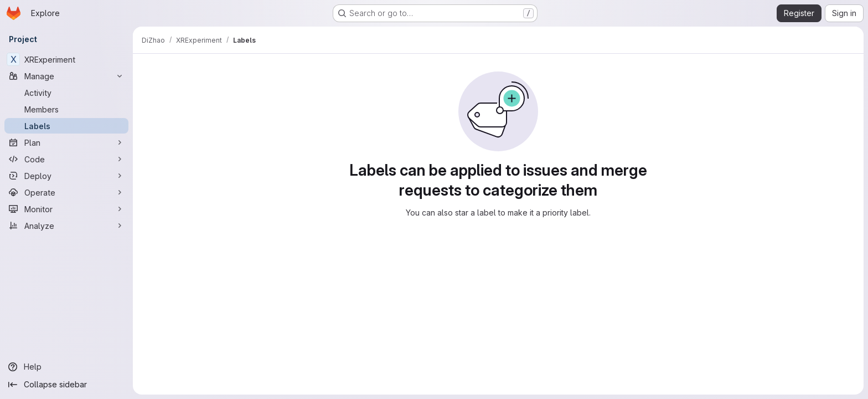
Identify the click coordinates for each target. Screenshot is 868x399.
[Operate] (66, 192)
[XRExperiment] (66, 59)
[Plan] (66, 142)
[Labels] (66, 126)
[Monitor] (66, 209)
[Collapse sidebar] (66, 385)
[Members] (66, 109)
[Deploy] (66, 176)
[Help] (66, 367)
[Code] (66, 159)
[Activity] (66, 93)
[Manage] (66, 76)
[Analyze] (66, 226)
